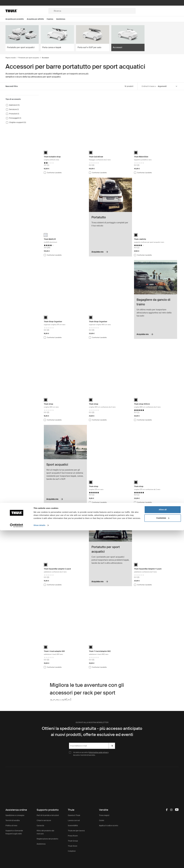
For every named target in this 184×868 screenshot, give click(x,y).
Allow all (163, 847)
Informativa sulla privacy (99, 752)
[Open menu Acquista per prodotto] (16, 19)
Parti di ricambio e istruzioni (48, 815)
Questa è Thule (74, 815)
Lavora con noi (74, 820)
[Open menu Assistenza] (62, 19)
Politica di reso (11, 826)
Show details (39, 863)
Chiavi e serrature (44, 820)
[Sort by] (168, 86)
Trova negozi (104, 815)
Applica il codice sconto (109, 826)
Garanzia (40, 826)
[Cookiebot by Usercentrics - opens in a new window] (17, 863)
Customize (163, 856)
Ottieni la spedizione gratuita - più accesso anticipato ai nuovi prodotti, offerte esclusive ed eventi (92, 731)
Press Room (73, 836)
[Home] (27, 11)
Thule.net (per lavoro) (76, 831)
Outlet (102, 820)
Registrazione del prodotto (47, 839)
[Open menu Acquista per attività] (37, 19)
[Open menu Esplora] (51, 19)
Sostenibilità (73, 826)
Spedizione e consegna (15, 815)
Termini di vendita (13, 820)
